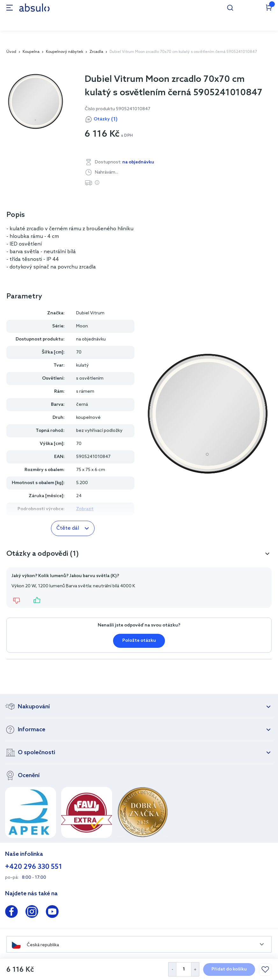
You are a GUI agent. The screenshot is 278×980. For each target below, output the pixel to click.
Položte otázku (139, 641)
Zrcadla (96, 52)
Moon (82, 326)
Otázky (106, 119)
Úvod (11, 52)
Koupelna (31, 52)
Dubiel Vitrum (90, 313)
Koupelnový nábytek (64, 52)
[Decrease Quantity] (172, 969)
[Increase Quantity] (195, 969)
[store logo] (34, 7)
